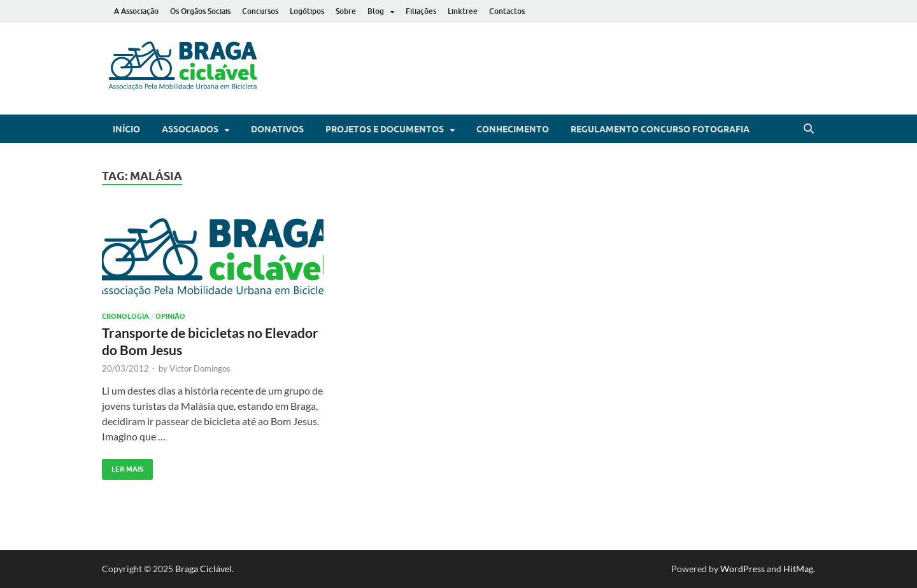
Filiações (421, 11)
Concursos (260, 11)
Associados (190, 129)
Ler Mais (123, 466)
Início (126, 129)
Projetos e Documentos (385, 129)
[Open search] (809, 129)
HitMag (798, 569)
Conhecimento (513, 129)
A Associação (136, 11)
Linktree (463, 11)
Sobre (346, 11)
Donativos (277, 129)
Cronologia (125, 316)
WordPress (743, 569)
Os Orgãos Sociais (200, 11)
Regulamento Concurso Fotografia (660, 129)
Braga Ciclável (203, 569)
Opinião (170, 316)
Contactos (507, 11)
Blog (376, 11)
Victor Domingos (200, 368)
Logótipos (307, 11)
